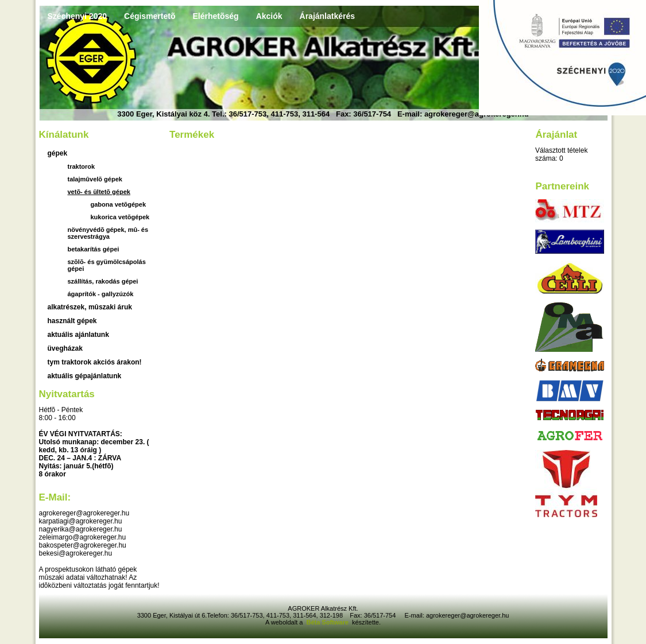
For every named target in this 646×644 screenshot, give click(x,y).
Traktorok (82, 166)
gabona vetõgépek (119, 204)
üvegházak (65, 348)
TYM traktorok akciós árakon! (95, 362)
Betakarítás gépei (94, 249)
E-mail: (55, 497)
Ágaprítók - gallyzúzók (101, 294)
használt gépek (72, 321)
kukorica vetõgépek (120, 217)
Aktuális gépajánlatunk (85, 376)
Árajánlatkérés (328, 16)
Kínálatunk (64, 135)
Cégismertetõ (150, 16)
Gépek (58, 153)
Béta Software (327, 622)
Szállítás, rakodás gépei (103, 281)
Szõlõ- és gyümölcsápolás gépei (107, 265)
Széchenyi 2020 (78, 16)
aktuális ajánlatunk (78, 335)
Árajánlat (556, 135)
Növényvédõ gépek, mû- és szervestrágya (108, 233)
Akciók (269, 16)
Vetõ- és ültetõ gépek (99, 192)
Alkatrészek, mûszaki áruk (90, 307)
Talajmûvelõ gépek (95, 179)
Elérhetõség (215, 16)
